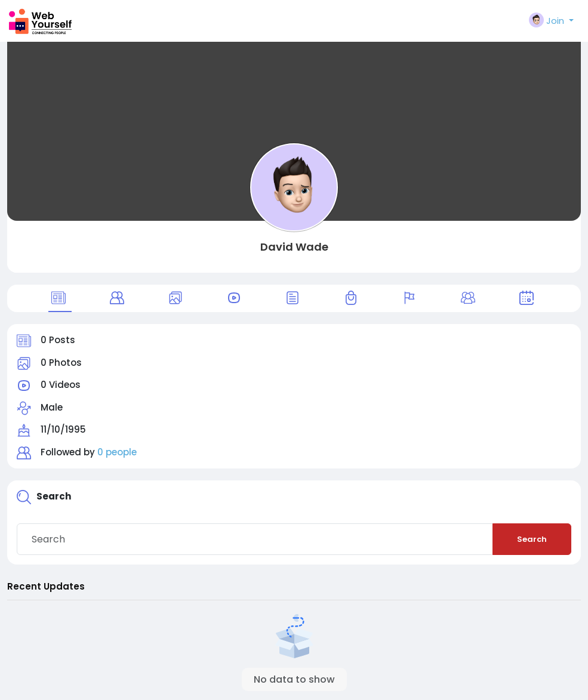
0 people (117, 452)
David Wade (294, 247)
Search (532, 539)
